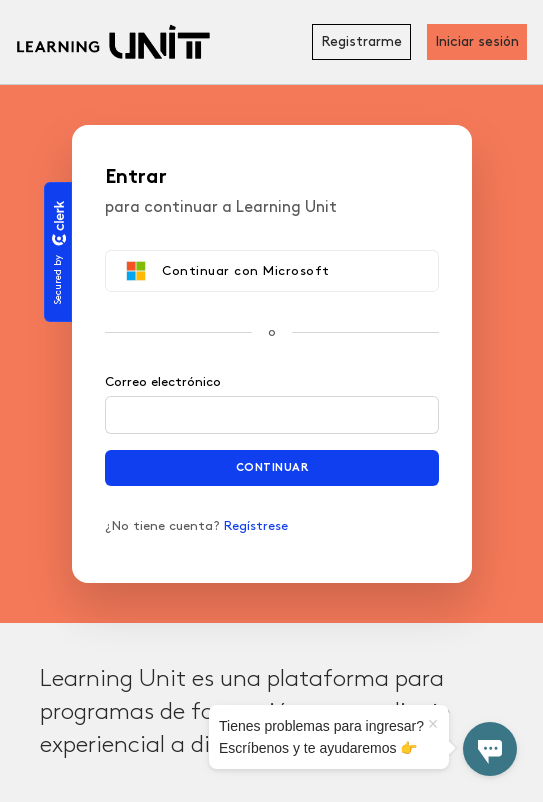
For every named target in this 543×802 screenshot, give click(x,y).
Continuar (271, 467)
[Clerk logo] (58, 223)
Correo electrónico (163, 382)
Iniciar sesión (477, 41)
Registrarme (361, 41)
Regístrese (256, 526)
